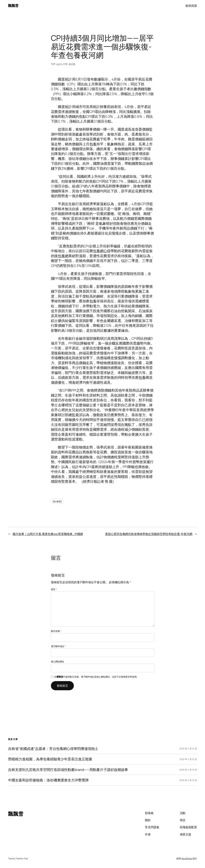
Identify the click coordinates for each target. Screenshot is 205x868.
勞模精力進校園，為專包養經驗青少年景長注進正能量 (50, 759)
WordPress (187, 858)
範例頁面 (191, 6)
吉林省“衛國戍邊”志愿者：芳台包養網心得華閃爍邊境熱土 (53, 749)
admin (59, 64)
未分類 (72, 64)
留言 (54, 589)
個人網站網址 (58, 661)
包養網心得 (102, 251)
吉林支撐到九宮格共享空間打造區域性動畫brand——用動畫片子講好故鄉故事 (68, 770)
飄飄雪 (13, 6)
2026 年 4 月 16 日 (188, 749)
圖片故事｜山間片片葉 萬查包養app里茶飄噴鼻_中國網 (48, 534)
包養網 (63, 256)
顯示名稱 (56, 631)
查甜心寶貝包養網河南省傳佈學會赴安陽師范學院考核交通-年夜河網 (149, 534)
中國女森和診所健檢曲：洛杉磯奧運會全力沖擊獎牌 (48, 780)
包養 (93, 144)
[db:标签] (57, 501)
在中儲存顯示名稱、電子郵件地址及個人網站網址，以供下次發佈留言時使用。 (96, 677)
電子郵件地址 (58, 646)
